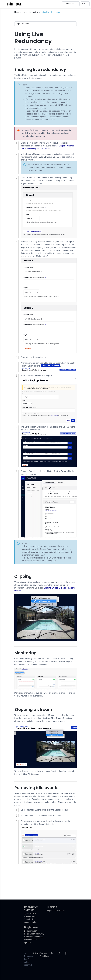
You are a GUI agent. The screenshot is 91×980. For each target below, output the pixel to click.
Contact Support (31, 916)
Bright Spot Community (34, 934)
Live (24, 12)
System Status (30, 913)
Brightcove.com (31, 931)
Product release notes (34, 937)
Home (17, 12)
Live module (33, 12)
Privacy (36, 953)
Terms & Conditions (44, 955)
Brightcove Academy (56, 911)
